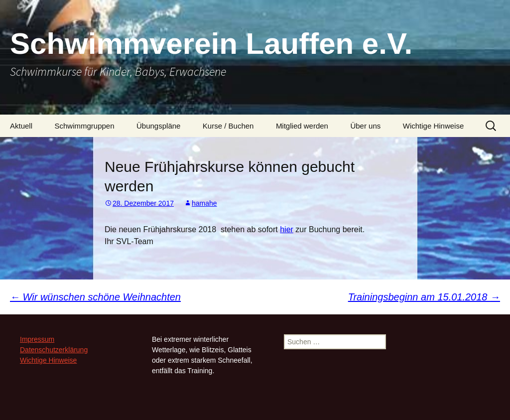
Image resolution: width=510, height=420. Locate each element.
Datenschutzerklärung (54, 350)
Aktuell (21, 126)
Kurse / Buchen (228, 126)
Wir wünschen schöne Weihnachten (95, 297)
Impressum (37, 339)
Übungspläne (158, 126)
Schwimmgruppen (84, 126)
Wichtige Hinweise (434, 126)
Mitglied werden (302, 126)
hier (287, 229)
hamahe (204, 203)
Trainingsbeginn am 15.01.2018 (424, 297)
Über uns (365, 126)
